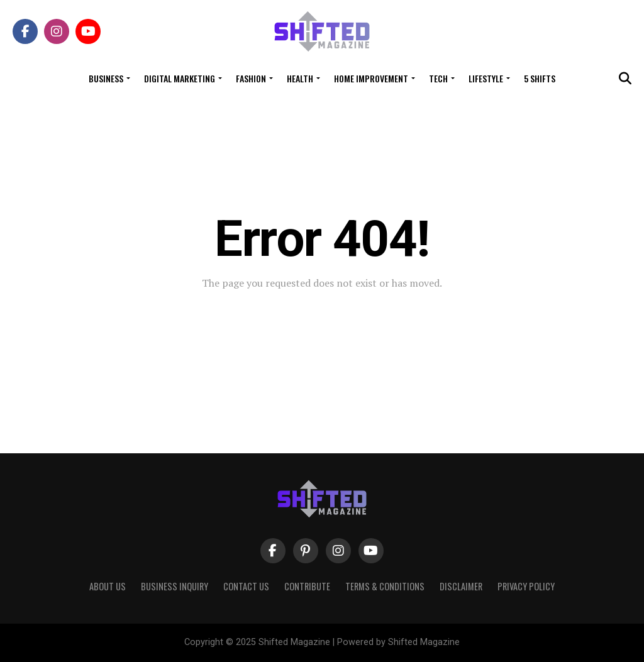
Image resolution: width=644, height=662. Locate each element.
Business (106, 78)
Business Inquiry (175, 586)
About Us (108, 586)
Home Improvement (371, 78)
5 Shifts (540, 78)
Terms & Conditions (385, 586)
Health (300, 78)
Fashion (251, 78)
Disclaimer (461, 586)
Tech (438, 78)
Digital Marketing (180, 78)
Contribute (307, 586)
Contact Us (246, 586)
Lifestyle (486, 78)
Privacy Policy (526, 586)
